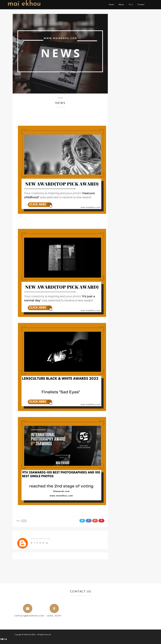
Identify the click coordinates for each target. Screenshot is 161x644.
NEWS (60, 98)
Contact (141, 5)
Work (131, 5)
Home (111, 5)
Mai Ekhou (24, 4)
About (121, 5)
